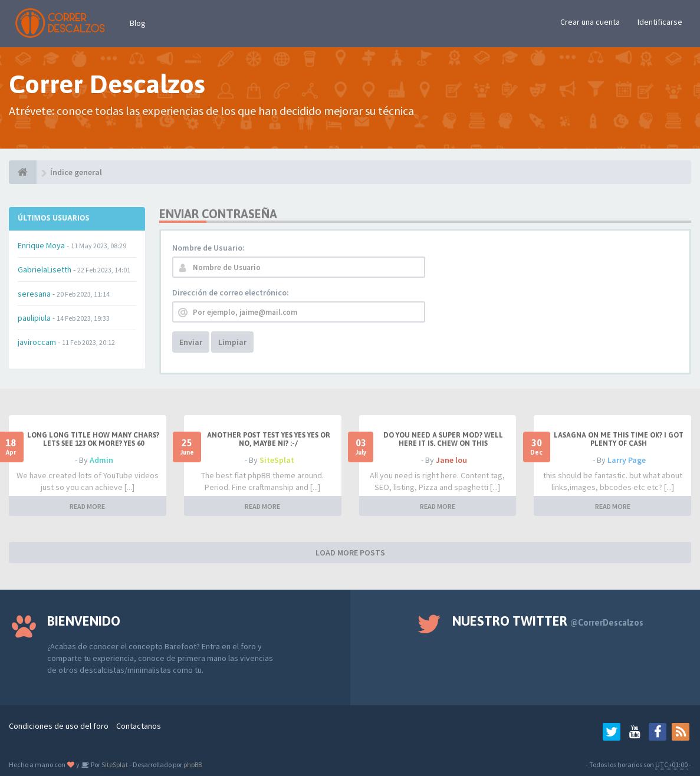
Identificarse (660, 22)
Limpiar (232, 342)
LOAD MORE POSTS (350, 553)
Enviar (191, 342)
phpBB (193, 765)
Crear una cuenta (590, 22)
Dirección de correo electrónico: (231, 292)
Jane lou (451, 460)
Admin (101, 460)
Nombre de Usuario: (208, 248)
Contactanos (139, 726)
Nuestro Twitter (548, 621)
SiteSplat (277, 460)
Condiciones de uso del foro (59, 726)
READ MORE (87, 506)
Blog (138, 23)
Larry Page (627, 460)
